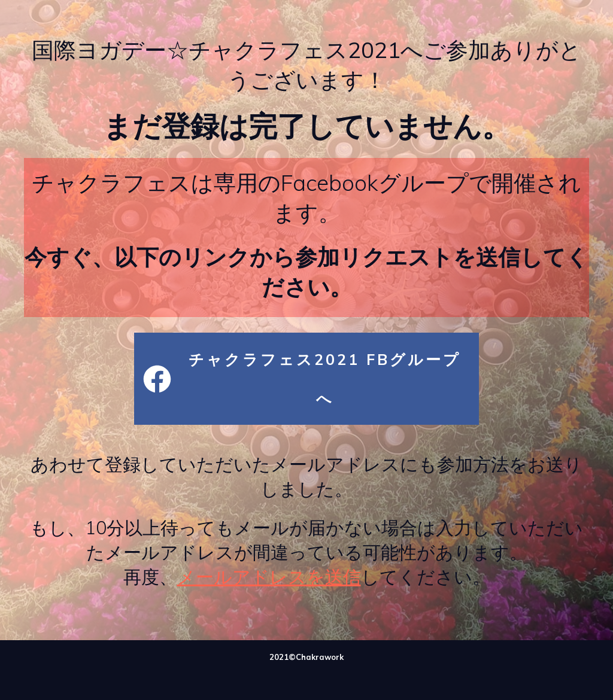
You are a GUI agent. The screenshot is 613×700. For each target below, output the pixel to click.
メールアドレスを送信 (269, 577)
